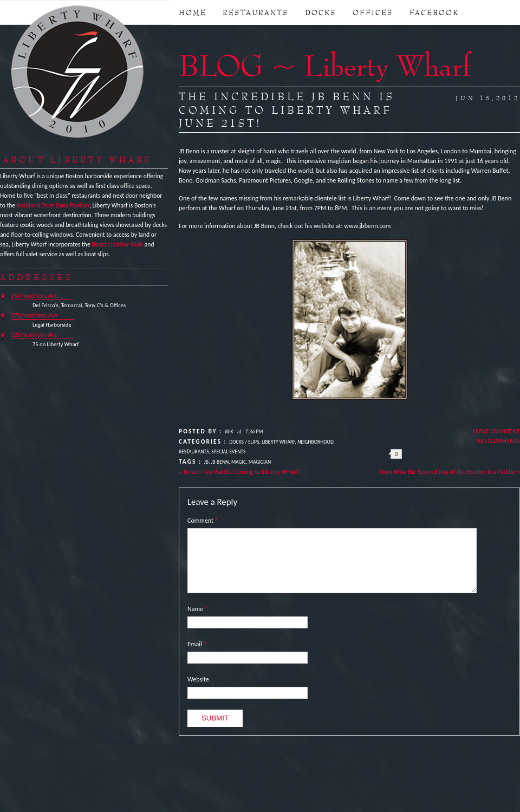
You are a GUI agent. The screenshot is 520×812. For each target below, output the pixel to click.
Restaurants (194, 452)
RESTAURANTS (256, 12)
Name (198, 609)
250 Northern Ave (34, 296)
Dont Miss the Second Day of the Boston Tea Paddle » (450, 472)
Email (197, 644)
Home (193, 12)
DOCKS (321, 12)
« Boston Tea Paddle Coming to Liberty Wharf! (239, 472)
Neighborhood (315, 442)
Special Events (228, 452)
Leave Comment (496, 431)
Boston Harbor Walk (117, 244)
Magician (260, 462)
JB (206, 462)
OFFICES (373, 12)
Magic (239, 462)
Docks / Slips (244, 442)
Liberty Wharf (78, 73)
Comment (203, 521)
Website (198, 679)
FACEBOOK (434, 12)
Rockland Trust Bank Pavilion (53, 205)
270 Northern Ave (34, 315)
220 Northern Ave (34, 335)
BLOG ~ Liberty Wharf (325, 65)
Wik (229, 432)
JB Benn (220, 462)
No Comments (499, 441)
